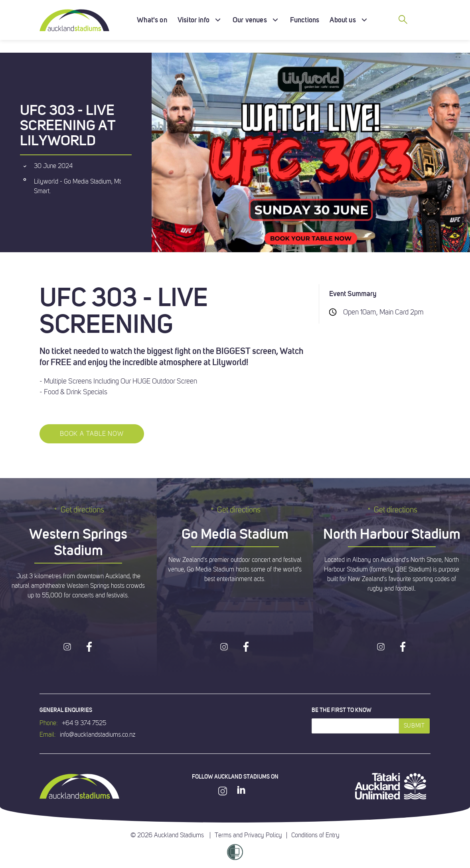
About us (343, 20)
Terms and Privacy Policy (248, 835)
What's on (152, 20)
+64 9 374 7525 (84, 723)
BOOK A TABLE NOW (92, 434)
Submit (414, 726)
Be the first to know (342, 710)
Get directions (78, 510)
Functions (305, 20)
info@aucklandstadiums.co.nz (98, 735)
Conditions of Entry (315, 835)
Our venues (250, 20)
